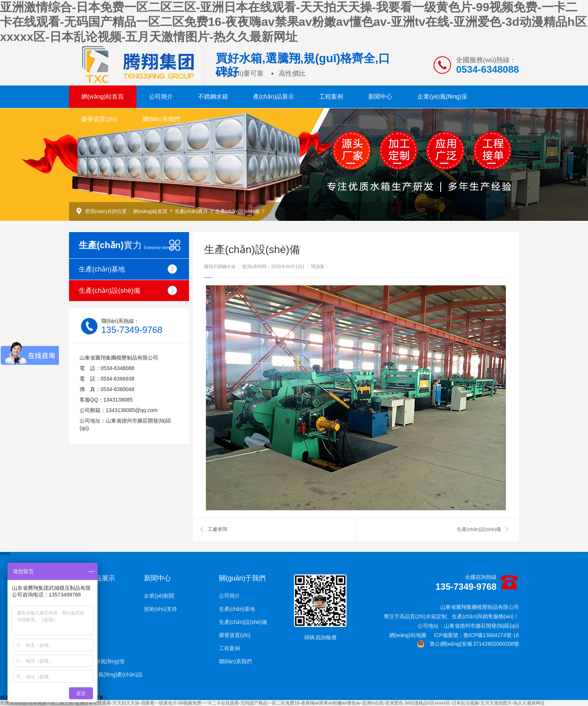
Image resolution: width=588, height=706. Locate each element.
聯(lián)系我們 (161, 119)
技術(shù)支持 (160, 609)
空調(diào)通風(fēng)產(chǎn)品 (106, 675)
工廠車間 (217, 529)
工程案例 (331, 97)
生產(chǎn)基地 (128, 269)
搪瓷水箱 (79, 635)
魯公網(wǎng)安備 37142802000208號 (468, 644)
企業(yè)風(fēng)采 (442, 97)
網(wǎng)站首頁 (103, 97)
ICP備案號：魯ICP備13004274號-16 (476, 635)
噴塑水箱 (79, 648)
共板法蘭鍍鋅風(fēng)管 (97, 661)
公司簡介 (161, 97)
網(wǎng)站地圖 (408, 635)
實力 (127, 245)
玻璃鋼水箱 (82, 609)
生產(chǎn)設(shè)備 (237, 211)
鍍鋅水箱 (79, 622)
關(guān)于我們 (242, 578)
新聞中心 (380, 97)
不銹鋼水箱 (213, 97)
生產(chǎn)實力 (191, 211)
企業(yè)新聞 (159, 596)
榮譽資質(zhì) (99, 119)
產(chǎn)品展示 (274, 97)
